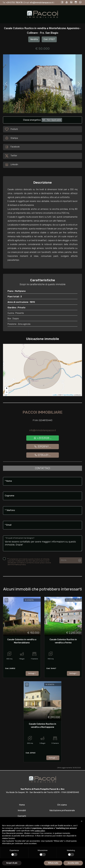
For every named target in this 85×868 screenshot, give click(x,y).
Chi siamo (62, 805)
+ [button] (7, 389)
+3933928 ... (43, 438)
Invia (64, 560)
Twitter (11, 156)
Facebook (12, 147)
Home (22, 805)
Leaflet (55, 395)
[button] (82, 821)
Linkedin (12, 165)
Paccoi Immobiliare (43, 412)
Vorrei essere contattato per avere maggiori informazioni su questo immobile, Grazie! (43, 543)
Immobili (22, 810)
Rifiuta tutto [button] (53, 863)
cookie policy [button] (40, 831)
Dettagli (32, 673)
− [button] (7, 392)
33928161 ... (43, 447)
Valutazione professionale (62, 810)
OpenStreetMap (68, 395)
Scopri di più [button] (12, 863)
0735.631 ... (43, 455)
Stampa (11, 138)
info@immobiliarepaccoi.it (43, 430)
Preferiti (14, 130)
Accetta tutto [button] (73, 863)
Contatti (22, 816)
